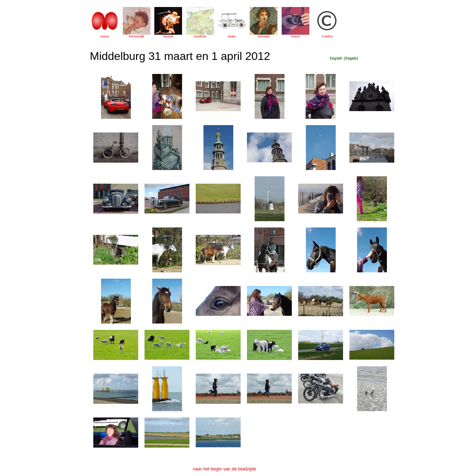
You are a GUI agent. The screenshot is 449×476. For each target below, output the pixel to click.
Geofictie (200, 36)
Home (105, 36)
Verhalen (264, 36)
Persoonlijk (136, 36)
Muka (232, 36)
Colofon (327, 36)
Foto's (295, 36)
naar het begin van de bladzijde (225, 469)
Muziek (168, 36)
